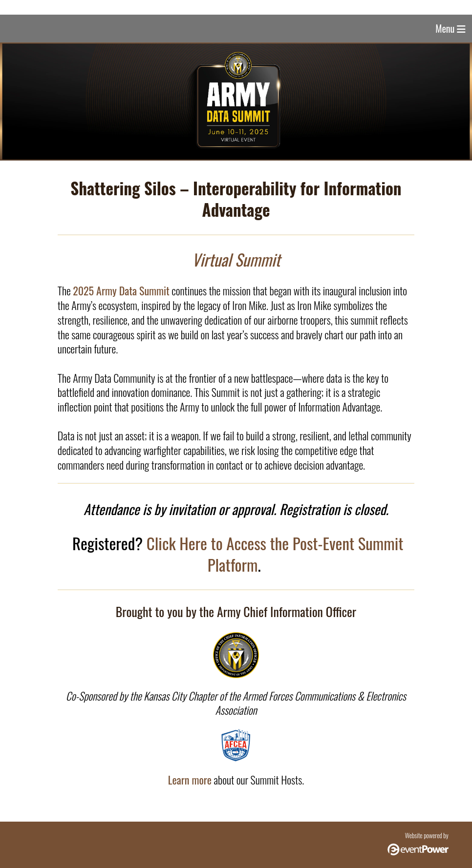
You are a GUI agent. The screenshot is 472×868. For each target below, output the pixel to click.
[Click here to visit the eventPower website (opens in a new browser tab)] (418, 852)
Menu (451, 28)
